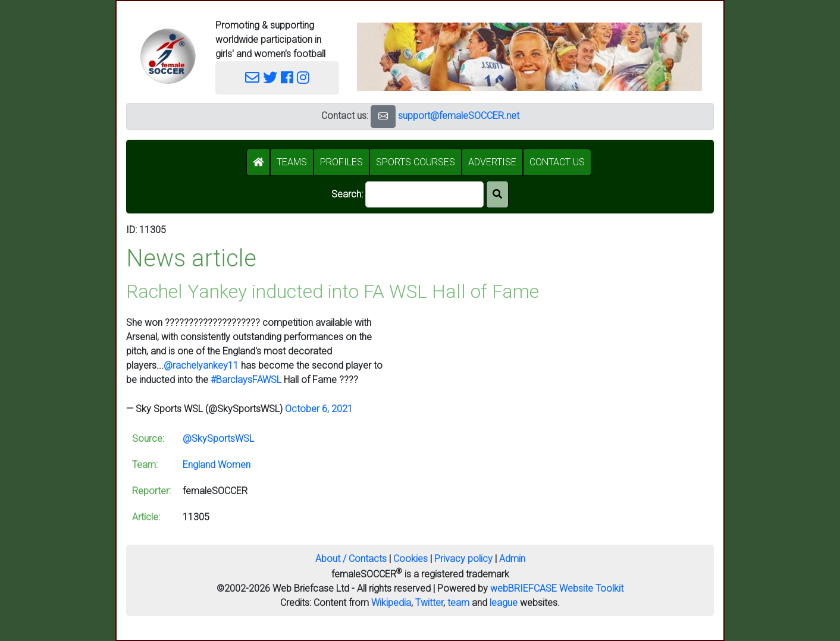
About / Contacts (351, 559)
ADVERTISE (492, 162)
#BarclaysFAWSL (246, 380)
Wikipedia (391, 603)
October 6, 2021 (319, 409)
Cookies (410, 559)
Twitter (429, 603)
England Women (217, 465)
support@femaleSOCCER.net (459, 116)
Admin (512, 559)
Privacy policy (463, 559)
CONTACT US (557, 162)
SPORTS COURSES (416, 162)
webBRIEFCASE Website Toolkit (557, 588)
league (504, 603)
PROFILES (341, 162)
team (458, 603)
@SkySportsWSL (218, 439)
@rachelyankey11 (201, 365)
